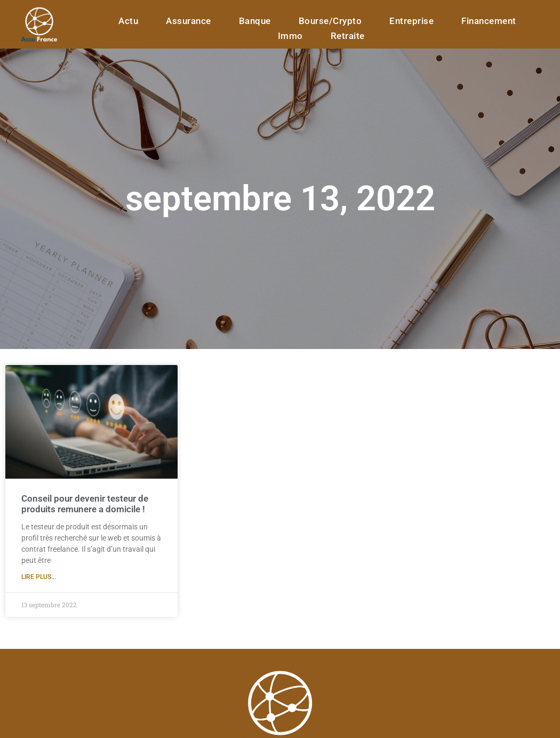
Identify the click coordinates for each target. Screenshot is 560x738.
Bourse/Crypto (330, 21)
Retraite (348, 36)
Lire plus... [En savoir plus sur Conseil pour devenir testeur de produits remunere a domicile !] (39, 577)
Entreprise (411, 21)
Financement (489, 21)
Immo (290, 36)
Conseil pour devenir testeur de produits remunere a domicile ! (85, 504)
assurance (189, 21)
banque (255, 21)
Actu (128, 21)
